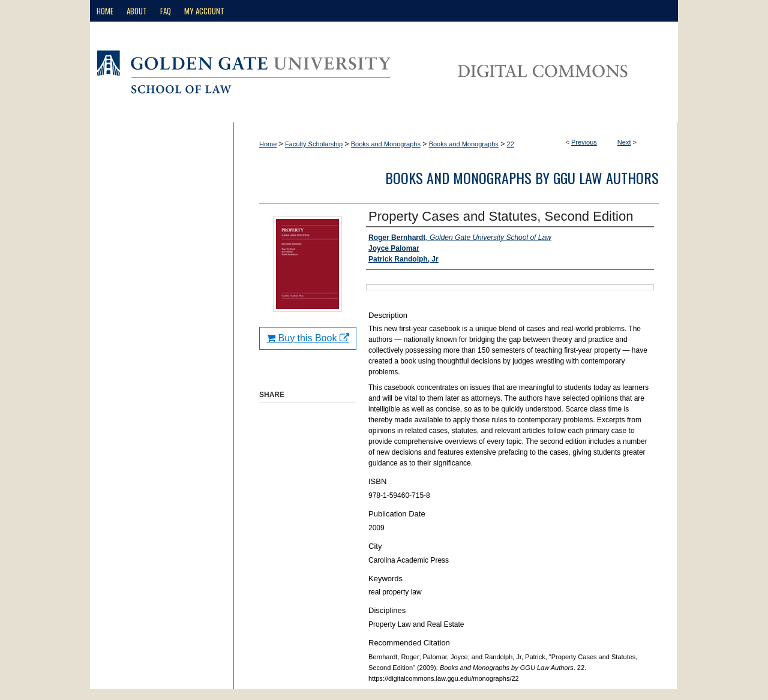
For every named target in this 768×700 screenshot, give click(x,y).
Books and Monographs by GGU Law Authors (522, 178)
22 (511, 144)
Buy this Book (308, 338)
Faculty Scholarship (314, 144)
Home (268, 144)
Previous (584, 142)
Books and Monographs (386, 144)
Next (624, 142)
